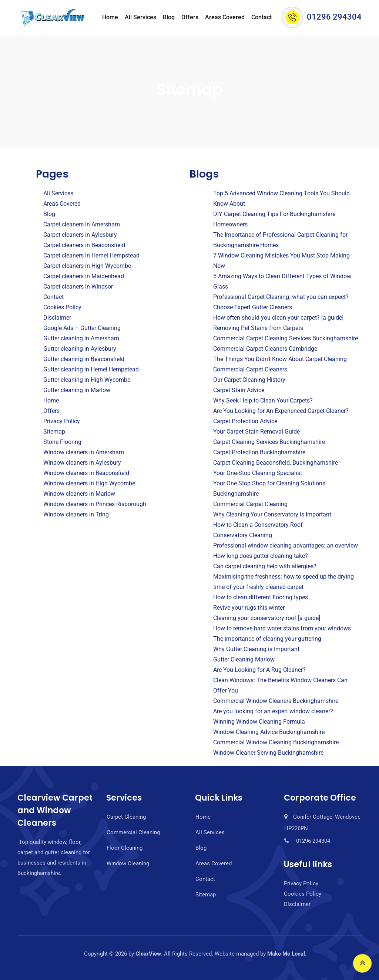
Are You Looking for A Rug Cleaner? (259, 670)
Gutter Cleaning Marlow (244, 659)
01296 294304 (334, 17)
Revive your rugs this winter (249, 608)
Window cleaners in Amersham (84, 452)
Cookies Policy (62, 307)
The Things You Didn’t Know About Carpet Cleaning (280, 359)
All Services (140, 17)
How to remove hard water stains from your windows (282, 628)
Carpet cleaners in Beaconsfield (84, 245)
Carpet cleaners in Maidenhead (84, 276)
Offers (190, 17)
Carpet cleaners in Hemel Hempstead (91, 255)
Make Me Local (286, 954)
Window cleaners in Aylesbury (82, 463)
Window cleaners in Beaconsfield (86, 473)
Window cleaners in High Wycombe (89, 483)
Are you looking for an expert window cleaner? (273, 711)
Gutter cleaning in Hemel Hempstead (91, 369)
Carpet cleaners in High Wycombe (87, 266)
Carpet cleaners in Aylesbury (80, 235)
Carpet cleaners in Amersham (82, 224)
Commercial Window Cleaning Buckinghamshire (276, 742)
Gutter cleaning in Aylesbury (80, 349)
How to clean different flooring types (261, 597)
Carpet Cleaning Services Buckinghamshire (269, 442)
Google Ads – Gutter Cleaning (82, 328)
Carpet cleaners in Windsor (78, 287)
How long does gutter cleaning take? (261, 556)
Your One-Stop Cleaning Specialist (258, 473)
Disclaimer (57, 318)
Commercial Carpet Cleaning (250, 504)
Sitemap (54, 432)
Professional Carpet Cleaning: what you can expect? (281, 297)
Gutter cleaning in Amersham (81, 338)
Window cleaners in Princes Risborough (95, 504)
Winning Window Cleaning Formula (259, 722)
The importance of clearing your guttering (267, 639)
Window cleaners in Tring (76, 514)
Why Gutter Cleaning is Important (256, 649)
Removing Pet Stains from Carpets (258, 328)
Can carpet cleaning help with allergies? (265, 566)
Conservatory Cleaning (243, 535)
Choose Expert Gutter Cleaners (253, 307)
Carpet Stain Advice (239, 390)
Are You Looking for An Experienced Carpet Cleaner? (281, 411)
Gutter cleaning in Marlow (77, 390)
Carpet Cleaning (126, 817)
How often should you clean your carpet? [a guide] (278, 318)
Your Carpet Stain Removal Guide (256, 432)
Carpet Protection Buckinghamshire (259, 452)
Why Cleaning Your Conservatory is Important (272, 514)
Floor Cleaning (125, 848)
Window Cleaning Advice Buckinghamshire (269, 732)
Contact (261, 17)
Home (110, 17)
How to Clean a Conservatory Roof (258, 525)
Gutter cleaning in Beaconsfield (84, 359)
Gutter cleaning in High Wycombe (87, 380)
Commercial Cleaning (133, 832)
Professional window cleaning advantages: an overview (286, 545)
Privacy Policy (62, 421)
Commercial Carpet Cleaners (250, 369)
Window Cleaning (128, 863)
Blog (169, 17)
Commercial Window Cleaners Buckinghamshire (276, 701)
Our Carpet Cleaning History (249, 380)
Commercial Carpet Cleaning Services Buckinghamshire (286, 338)
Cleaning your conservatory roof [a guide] (267, 618)
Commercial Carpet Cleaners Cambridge (265, 349)
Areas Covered (225, 17)
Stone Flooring (62, 442)
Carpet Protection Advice (245, 421)
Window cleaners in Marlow (79, 494)
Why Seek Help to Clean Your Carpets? (263, 400)
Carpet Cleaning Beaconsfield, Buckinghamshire (276, 463)
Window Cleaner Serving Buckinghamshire (268, 753)
